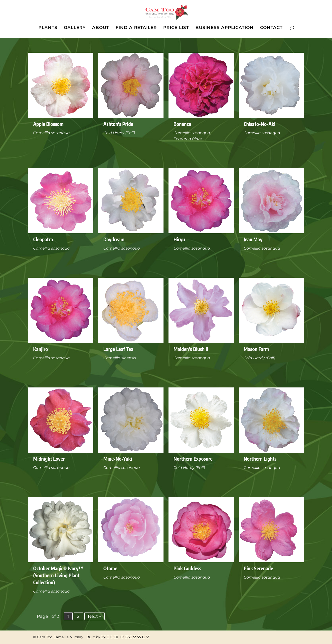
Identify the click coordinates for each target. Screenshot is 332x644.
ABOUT (101, 28)
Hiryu (179, 239)
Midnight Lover (49, 459)
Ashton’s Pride (118, 124)
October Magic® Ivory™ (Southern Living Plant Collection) (58, 575)
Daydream (114, 239)
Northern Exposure (193, 459)
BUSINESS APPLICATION (225, 28)
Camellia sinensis (120, 358)
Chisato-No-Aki (259, 124)
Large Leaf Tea (118, 349)
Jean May (253, 239)
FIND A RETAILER (136, 28)
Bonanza (182, 124)
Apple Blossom (48, 124)
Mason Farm (256, 349)
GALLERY (75, 28)
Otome (110, 568)
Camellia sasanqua (51, 133)
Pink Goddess (187, 568)
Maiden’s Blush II (191, 349)
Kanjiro (41, 349)
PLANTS (48, 28)
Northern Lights (260, 459)
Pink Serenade (258, 568)
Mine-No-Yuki (118, 459)
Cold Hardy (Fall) (119, 133)
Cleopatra (43, 239)
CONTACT (271, 28)
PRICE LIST (176, 28)
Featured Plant (188, 139)
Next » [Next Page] (94, 616)
